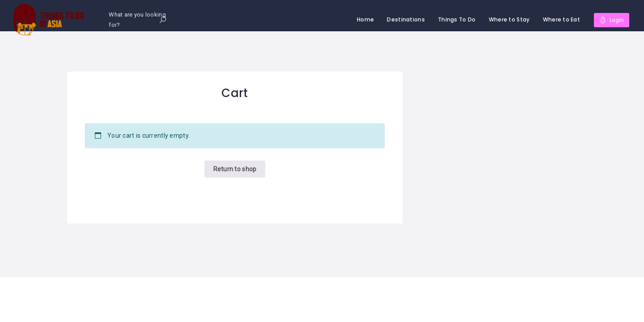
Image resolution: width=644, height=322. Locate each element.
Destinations (406, 19)
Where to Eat (561, 19)
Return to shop (235, 169)
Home (365, 19)
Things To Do (457, 19)
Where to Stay (509, 19)
